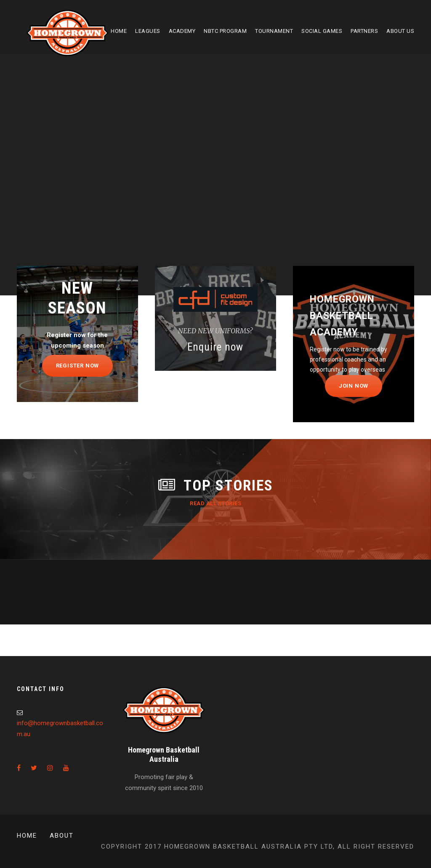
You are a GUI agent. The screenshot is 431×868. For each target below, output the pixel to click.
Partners (364, 31)
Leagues (148, 31)
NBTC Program (225, 31)
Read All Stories (215, 503)
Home (119, 31)
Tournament (274, 31)
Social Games (322, 31)
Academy (182, 31)
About (62, 836)
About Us (400, 31)
